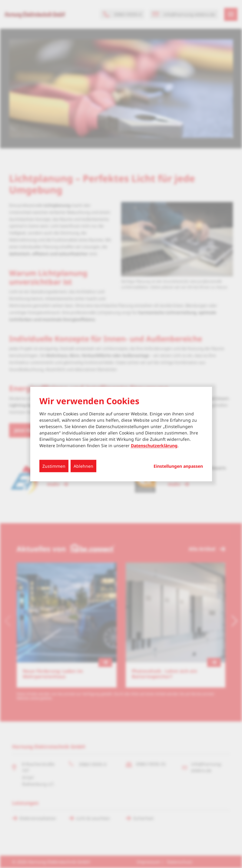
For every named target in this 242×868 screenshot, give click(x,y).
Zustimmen (54, 466)
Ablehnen (83, 466)
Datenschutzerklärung (154, 446)
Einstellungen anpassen (178, 466)
